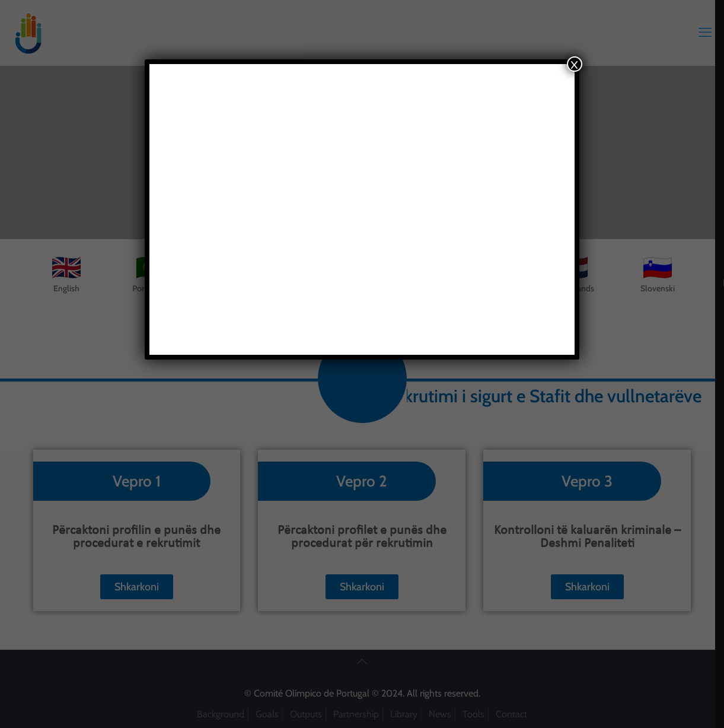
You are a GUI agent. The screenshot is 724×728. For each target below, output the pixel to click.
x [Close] (574, 64)
